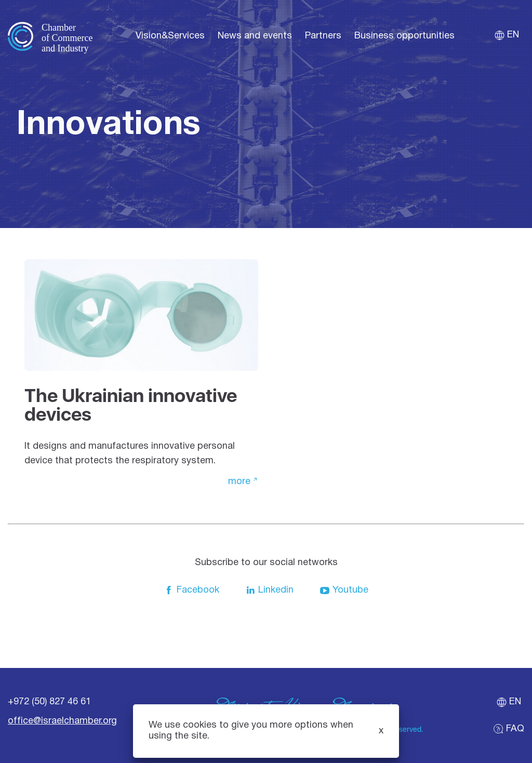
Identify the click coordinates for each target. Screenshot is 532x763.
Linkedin (269, 591)
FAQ (509, 729)
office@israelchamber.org (62, 721)
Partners (323, 36)
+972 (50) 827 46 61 (49, 702)
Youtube (344, 591)
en (507, 35)
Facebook (191, 591)
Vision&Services (170, 36)
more (239, 482)
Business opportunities (404, 36)
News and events (255, 36)
